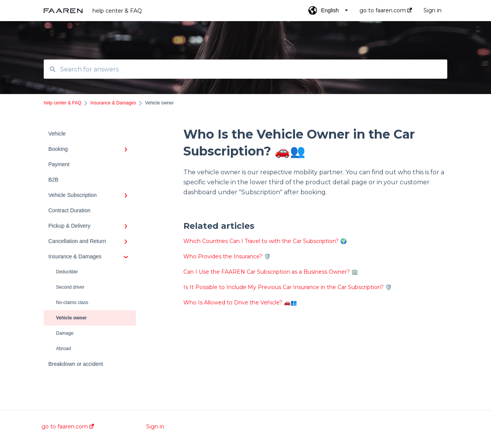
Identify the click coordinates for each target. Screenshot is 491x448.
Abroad (63, 349)
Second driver (70, 287)
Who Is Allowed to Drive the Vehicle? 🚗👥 (240, 303)
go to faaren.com (68, 427)
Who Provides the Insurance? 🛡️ (227, 256)
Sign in (155, 427)
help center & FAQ (117, 11)
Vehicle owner (71, 318)
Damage (65, 333)
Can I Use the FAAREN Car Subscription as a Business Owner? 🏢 (271, 272)
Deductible (67, 272)
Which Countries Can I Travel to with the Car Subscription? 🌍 (265, 241)
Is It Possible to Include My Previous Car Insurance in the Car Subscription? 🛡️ (288, 287)
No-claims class (72, 303)
